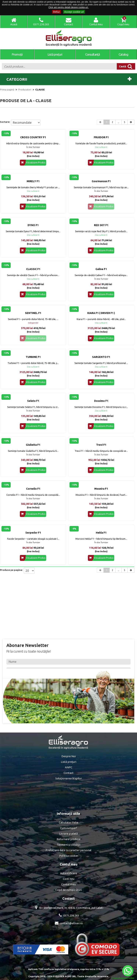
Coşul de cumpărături (69, 890)
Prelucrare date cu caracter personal (68, 850)
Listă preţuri (55, 54)
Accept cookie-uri (74, 12)
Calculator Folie (69, 822)
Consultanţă (92, 54)
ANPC (69, 767)
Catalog (123, 54)
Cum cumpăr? (69, 828)
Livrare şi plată (68, 834)
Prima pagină (7, 90)
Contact (69, 773)
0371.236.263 (71, 915)
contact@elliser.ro (71, 923)
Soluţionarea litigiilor (69, 778)
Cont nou (69, 879)
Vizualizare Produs (33, 163)
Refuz (57, 12)
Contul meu (68, 884)
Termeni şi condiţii (69, 845)
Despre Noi (69, 756)
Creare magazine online (123, 978)
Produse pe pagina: (11, 570)
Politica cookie (68, 856)
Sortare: (5, 122)
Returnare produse (69, 839)
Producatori (25, 90)
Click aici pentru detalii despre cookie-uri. (68, 7)
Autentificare (69, 873)
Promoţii (17, 54)
